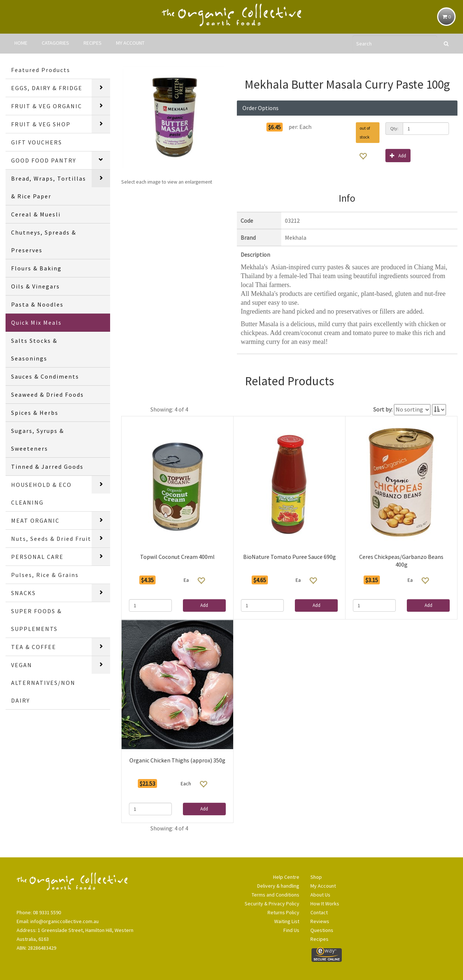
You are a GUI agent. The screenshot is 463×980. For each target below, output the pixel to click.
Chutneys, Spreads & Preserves (44, 241)
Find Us (291, 930)
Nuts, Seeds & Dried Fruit (51, 539)
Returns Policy (283, 912)
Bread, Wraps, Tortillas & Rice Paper (49, 187)
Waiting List (287, 921)
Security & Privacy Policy (272, 904)
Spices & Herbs (35, 413)
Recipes (319, 939)
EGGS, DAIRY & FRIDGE (47, 88)
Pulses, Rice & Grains (45, 575)
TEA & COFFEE (34, 647)
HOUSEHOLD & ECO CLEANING (41, 494)
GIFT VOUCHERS (37, 142)
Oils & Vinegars (35, 286)
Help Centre (286, 877)
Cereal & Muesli (36, 214)
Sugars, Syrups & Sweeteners (38, 440)
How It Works (325, 904)
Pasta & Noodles (37, 304)
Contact (319, 912)
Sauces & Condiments (45, 376)
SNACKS (23, 593)
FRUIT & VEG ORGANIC (47, 106)
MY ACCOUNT (130, 43)
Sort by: (383, 409)
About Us (320, 895)
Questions (322, 930)
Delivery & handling (278, 886)
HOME (21, 43)
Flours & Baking (36, 268)
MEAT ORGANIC (35, 520)
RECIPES (93, 43)
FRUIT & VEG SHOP (41, 124)
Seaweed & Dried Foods (47, 395)
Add (398, 155)
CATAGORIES (55, 43)
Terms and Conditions (275, 895)
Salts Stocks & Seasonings (34, 349)
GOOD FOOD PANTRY (44, 160)
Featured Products (41, 70)
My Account (323, 886)
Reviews (320, 921)
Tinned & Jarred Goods (47, 467)
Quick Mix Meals (36, 322)
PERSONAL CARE (37, 557)
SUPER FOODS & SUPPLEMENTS (36, 620)
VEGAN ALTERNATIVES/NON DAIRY (43, 683)
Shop (316, 877)
